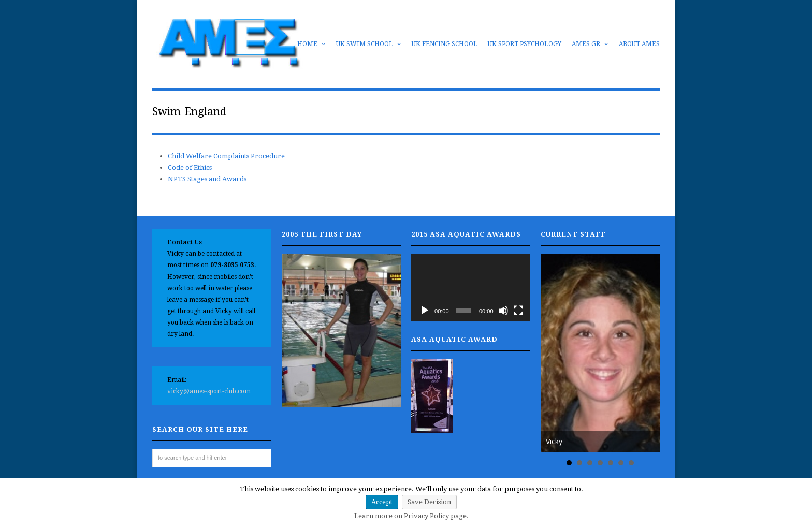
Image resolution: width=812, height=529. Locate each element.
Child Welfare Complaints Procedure (226, 156)
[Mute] (503, 311)
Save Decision (429, 502)
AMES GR (590, 44)
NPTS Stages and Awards (207, 179)
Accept (382, 502)
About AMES (639, 44)
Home (311, 44)
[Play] (425, 311)
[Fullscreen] (518, 311)
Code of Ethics (190, 167)
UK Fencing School (445, 44)
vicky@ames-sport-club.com (209, 391)
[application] (471, 287)
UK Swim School (369, 44)
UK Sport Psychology (525, 44)
